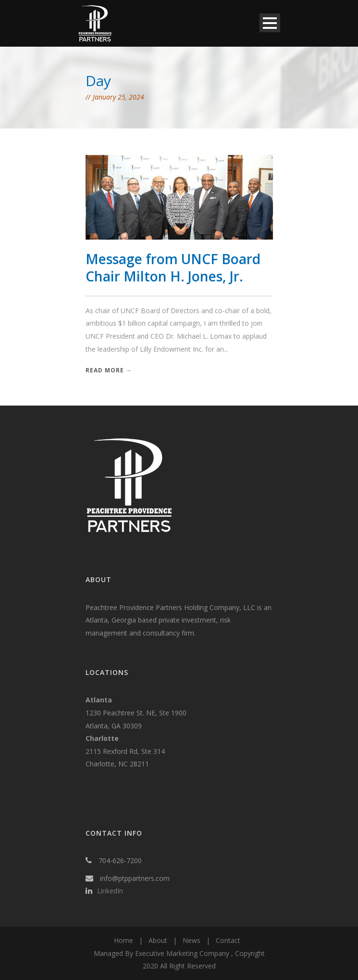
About (158, 940)
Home (123, 940)
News (191, 940)
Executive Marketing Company (182, 953)
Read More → (109, 370)
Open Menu (270, 23)
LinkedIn (110, 891)
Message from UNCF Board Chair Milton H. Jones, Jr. (173, 267)
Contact (228, 940)
